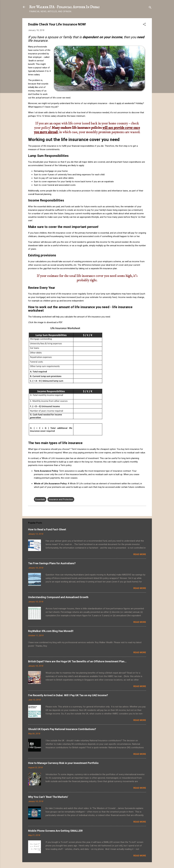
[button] (144, 25)
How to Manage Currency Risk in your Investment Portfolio (63, 763)
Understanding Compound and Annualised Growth (58, 597)
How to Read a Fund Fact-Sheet (47, 529)
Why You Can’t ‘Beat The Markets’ (48, 797)
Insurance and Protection (61, 499)
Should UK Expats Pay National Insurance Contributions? (62, 729)
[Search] (150, 8)
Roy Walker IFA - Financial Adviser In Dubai (64, 7)
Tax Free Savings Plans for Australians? (52, 563)
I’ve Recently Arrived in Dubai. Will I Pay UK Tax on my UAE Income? (68, 695)
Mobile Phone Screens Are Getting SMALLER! (55, 831)
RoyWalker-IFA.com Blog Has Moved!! (51, 631)
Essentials (40, 499)
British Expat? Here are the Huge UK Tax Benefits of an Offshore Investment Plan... (77, 661)
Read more (140, 554)
